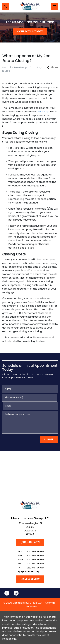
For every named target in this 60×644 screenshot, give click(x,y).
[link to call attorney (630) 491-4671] (6, 6)
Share (52, 67)
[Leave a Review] (30, 579)
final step (44, 112)
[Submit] (49, 440)
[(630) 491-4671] (30, 542)
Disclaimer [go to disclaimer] (31, 606)
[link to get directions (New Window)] (30, 529)
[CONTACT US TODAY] (30, 32)
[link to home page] (30, 6)
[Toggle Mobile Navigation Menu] (54, 6)
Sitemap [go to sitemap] (50, 603)
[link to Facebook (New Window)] (7, 593)
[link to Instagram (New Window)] (16, 593)
